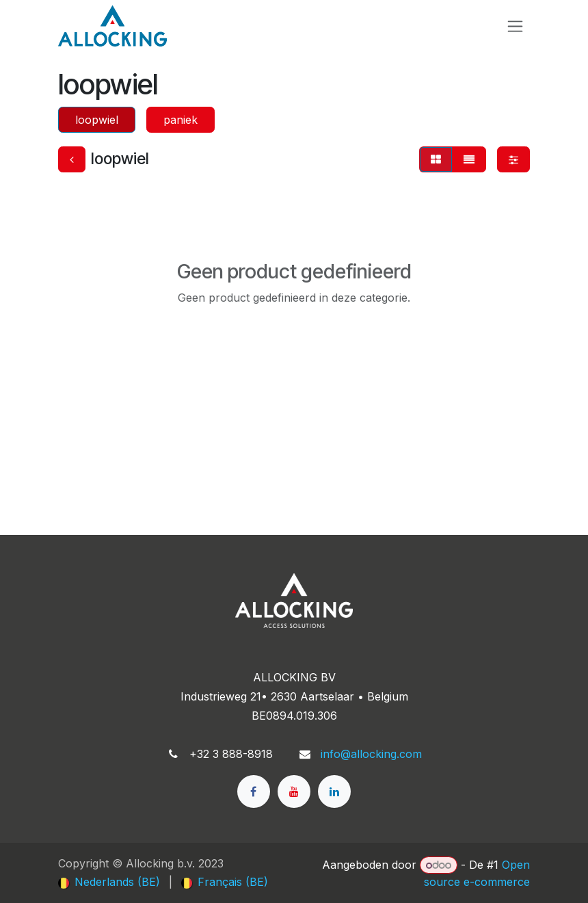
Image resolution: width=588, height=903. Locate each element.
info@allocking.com (371, 754)
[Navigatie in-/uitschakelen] (515, 26)
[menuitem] (109, 882)
